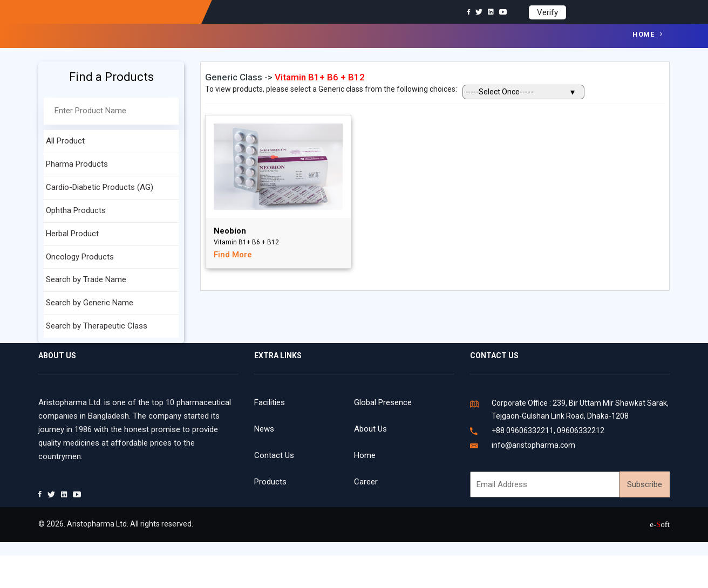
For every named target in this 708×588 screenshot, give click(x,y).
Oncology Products (80, 257)
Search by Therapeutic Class (97, 326)
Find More (233, 255)
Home (643, 34)
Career (366, 482)
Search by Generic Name (90, 303)
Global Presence (383, 402)
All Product (65, 141)
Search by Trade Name (86, 279)
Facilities (270, 402)
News (264, 429)
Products (270, 482)
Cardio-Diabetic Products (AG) (100, 187)
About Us (370, 429)
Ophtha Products (76, 210)
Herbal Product (72, 234)
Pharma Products (77, 164)
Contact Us (274, 455)
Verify (547, 12)
